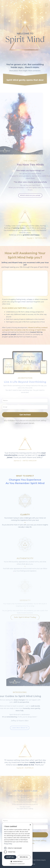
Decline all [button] (24, 857)
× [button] (30, 825)
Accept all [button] (10, 857)
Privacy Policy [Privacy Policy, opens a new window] (8, 844)
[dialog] (17, 844)
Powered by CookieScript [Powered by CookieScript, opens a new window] (17, 864)
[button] (17, 861)
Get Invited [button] (25, 415)
